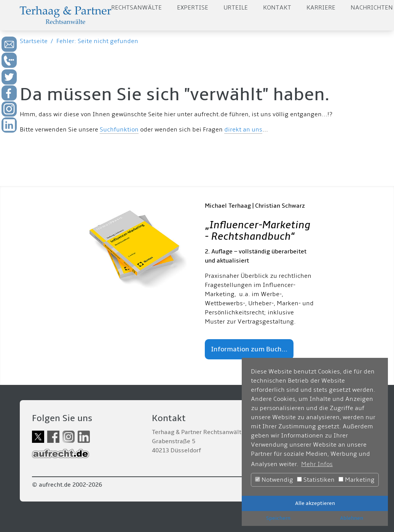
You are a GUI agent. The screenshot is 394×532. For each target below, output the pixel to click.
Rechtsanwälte (136, 8)
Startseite (34, 41)
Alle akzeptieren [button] (315, 503)
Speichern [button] (278, 518)
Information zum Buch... (249, 349)
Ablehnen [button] (352, 518)
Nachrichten (372, 8)
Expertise (193, 8)
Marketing (357, 480)
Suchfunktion (119, 130)
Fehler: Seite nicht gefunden (97, 41)
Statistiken (316, 480)
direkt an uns (243, 130)
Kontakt (277, 8)
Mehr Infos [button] (317, 464)
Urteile (236, 8)
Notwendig (274, 480)
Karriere (321, 8)
